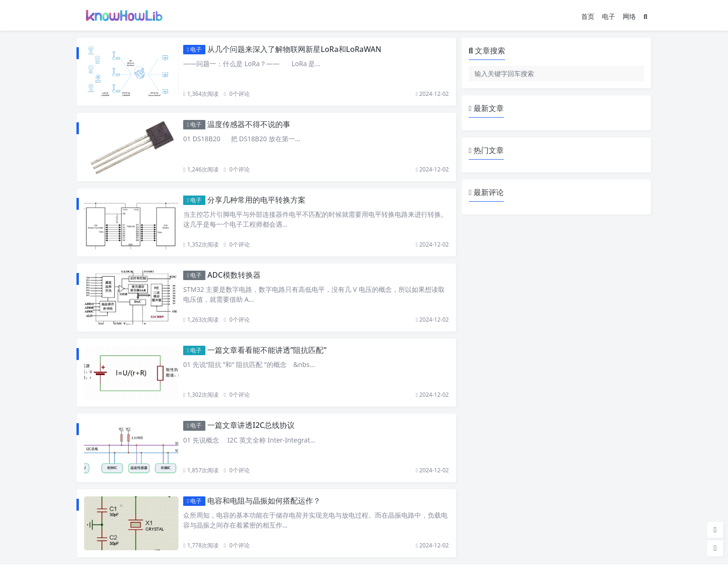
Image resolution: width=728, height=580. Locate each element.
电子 (609, 16)
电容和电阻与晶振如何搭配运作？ (264, 501)
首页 (588, 16)
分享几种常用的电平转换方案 (256, 200)
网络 (629, 16)
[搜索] (645, 16)
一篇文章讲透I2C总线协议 (251, 425)
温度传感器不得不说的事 (249, 124)
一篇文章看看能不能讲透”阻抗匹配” (267, 350)
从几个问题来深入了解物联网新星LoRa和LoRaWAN (294, 49)
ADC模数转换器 (234, 275)
